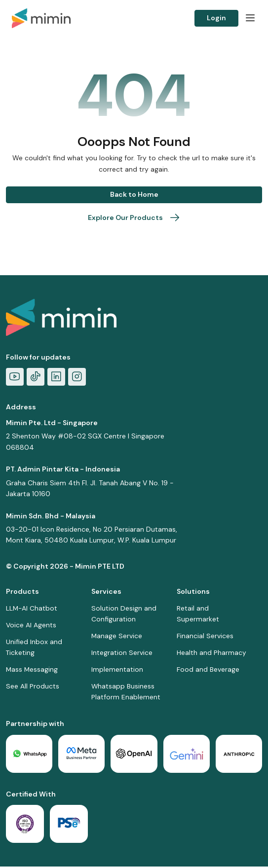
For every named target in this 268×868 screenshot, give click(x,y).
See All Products (33, 687)
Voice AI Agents (31, 625)
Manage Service (117, 636)
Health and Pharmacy (211, 653)
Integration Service (122, 653)
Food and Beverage (208, 670)
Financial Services (205, 636)
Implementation (117, 670)
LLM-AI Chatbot (32, 608)
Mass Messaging (32, 670)
